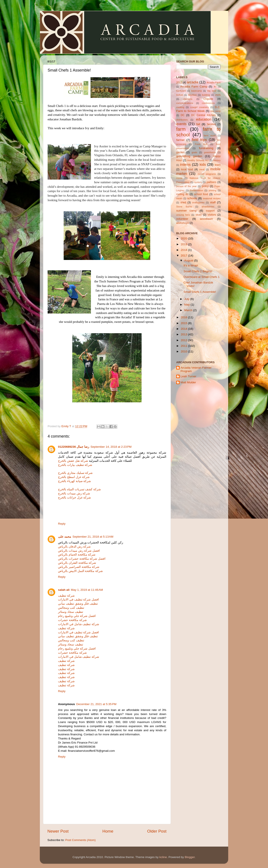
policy (205, 186)
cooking (180, 107)
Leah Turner (188, 376)
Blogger (190, 857)
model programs (207, 174)
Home (108, 831)
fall (198, 124)
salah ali (64, 590)
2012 (179, 83)
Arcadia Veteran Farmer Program (196, 369)
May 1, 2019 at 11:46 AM (87, 590)
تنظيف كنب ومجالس (71, 608)
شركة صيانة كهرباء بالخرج (74, 481)
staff (213, 202)
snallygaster (198, 202)
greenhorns (210, 152)
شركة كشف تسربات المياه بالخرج (79, 489)
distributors (182, 120)
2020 (184, 238)
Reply (62, 524)
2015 (184, 323)
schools (192, 198)
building (206, 95)
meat (202, 169)
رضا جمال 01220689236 (74, 447)
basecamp (197, 91)
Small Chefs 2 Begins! (198, 271)
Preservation (197, 190)
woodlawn (207, 219)
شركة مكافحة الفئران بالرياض (77, 563)
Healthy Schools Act (198, 160)
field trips (199, 140)
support (210, 211)
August (189, 260)
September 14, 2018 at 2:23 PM (111, 447)
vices (199, 215)
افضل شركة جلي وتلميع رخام (77, 616)
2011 (184, 346)
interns (185, 164)
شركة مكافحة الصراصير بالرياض (79, 567)
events (181, 124)
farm (181, 129)
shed (183, 202)
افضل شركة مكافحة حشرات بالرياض (82, 559)
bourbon (192, 95)
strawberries (208, 207)
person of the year (186, 186)
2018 (184, 250)
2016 (184, 317)
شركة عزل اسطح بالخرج (74, 477)
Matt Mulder (188, 382)
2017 (184, 256)
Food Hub (201, 144)
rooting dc (182, 194)
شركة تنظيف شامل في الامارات (79, 624)
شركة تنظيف (66, 596)
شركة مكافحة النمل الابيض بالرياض (80, 571)
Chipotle (208, 99)
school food (201, 194)
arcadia (193, 82)
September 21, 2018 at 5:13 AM (93, 537)
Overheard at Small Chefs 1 (202, 277)
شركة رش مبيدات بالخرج (74, 493)
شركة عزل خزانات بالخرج (74, 498)
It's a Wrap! (191, 265)
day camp (215, 111)
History (217, 160)
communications (185, 103)
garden (180, 152)
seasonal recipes (212, 198)
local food (187, 169)
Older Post (157, 831)
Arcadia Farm (214, 83)
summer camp (186, 211)
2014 (184, 329)
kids (203, 164)
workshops (182, 223)
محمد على (65, 537)
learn (218, 165)
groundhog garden (189, 156)
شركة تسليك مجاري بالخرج (75, 473)
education (204, 119)
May (187, 305)
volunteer (182, 219)
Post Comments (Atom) (81, 840)
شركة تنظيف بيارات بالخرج (75, 465)
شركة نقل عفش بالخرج (73, 461)
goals (194, 152)
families (211, 124)
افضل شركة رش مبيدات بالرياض (79, 551)
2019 (184, 244)
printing (212, 190)
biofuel (180, 95)
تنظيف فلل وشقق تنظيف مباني (78, 604)
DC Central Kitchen (203, 115)
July (187, 299)
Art (215, 87)
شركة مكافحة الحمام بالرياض (77, 555)
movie (179, 178)
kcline (163, 857)
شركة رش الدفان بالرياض (74, 547)
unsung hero (183, 215)
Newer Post (58, 831)
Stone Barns (184, 207)
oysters (198, 182)
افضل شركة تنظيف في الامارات (78, 600)
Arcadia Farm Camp (194, 87)
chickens (188, 99)
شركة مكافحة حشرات (72, 620)
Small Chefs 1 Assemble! (200, 292)
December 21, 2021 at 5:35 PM (96, 704)
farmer (180, 140)
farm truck (210, 135)
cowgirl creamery (200, 107)
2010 (184, 351)
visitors (212, 215)
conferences (208, 103)
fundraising (206, 148)
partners (212, 182)
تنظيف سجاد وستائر (71, 612)
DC (183, 115)
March (189, 310)
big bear (212, 91)
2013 (184, 334)
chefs (218, 95)
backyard (181, 91)
